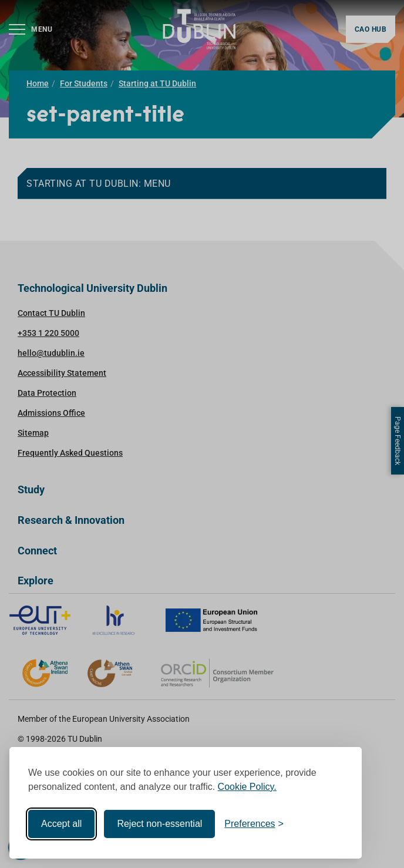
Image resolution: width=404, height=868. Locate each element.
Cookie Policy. (247, 787)
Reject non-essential (159, 824)
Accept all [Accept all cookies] (61, 824)
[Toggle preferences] (254, 824)
